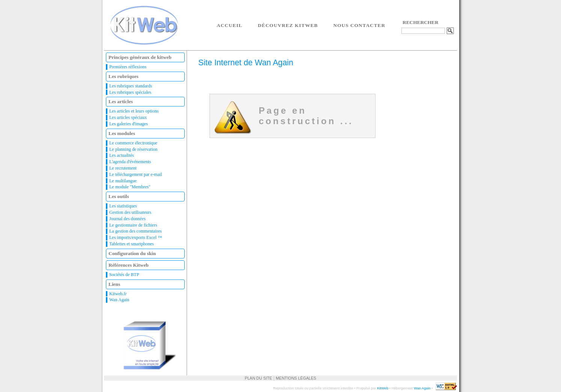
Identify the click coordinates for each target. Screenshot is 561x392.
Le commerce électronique (133, 143)
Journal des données (127, 219)
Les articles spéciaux (128, 117)
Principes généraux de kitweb (140, 57)
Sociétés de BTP (124, 275)
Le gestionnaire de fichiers (133, 225)
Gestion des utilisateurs (130, 212)
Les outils (119, 196)
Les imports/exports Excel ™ (136, 237)
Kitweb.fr (118, 294)
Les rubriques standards (131, 86)
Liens (114, 284)
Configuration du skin (132, 253)
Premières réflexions (128, 67)
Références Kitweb (129, 265)
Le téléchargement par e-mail (136, 174)
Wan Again (119, 300)
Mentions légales (296, 378)
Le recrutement (123, 168)
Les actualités (122, 155)
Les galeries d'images (129, 124)
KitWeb (383, 388)
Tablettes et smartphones (131, 244)
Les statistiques (123, 206)
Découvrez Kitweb (288, 25)
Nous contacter (360, 25)
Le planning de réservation (133, 149)
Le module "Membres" (130, 187)
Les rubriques (124, 76)
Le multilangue (123, 181)
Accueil (229, 25)
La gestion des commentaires (136, 231)
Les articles (121, 101)
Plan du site (259, 378)
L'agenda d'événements (130, 162)
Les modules (122, 133)
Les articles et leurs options (134, 111)
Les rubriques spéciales (130, 92)
